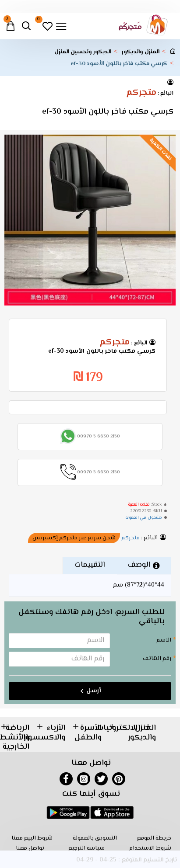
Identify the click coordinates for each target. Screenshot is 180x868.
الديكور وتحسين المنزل (83, 52)
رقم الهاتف (157, 659)
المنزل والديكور (141, 52)
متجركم (141, 93)
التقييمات (90, 565)
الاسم (164, 640)
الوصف (139, 565)
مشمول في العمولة (144, 518)
